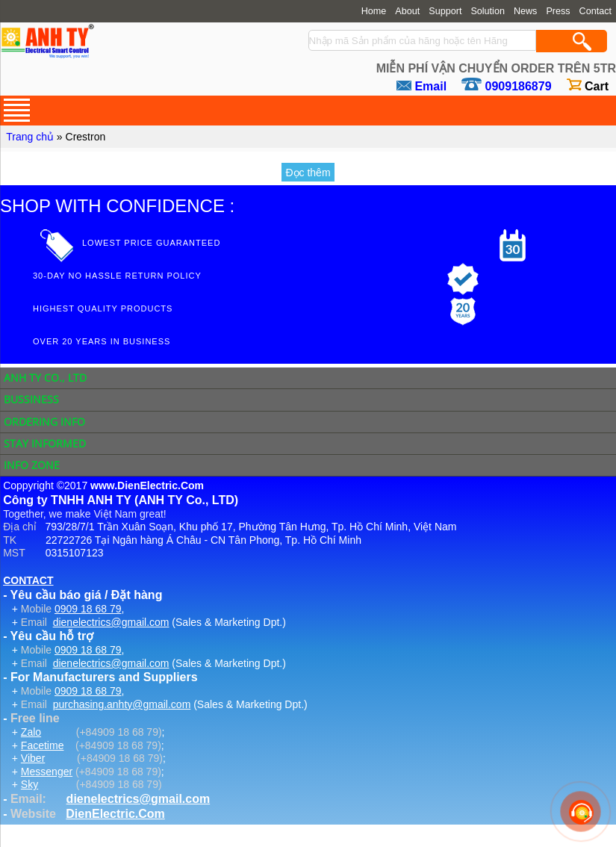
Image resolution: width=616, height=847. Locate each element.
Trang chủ (30, 137)
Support (445, 11)
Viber (33, 758)
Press (558, 11)
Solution (488, 11)
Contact (595, 11)
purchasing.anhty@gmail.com (122, 704)
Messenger (47, 772)
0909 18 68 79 (88, 609)
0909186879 (519, 86)
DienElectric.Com (115, 814)
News (526, 11)
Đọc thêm (308, 173)
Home (374, 11)
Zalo (31, 732)
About (407, 11)
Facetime (43, 745)
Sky (29, 784)
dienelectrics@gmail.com (111, 622)
